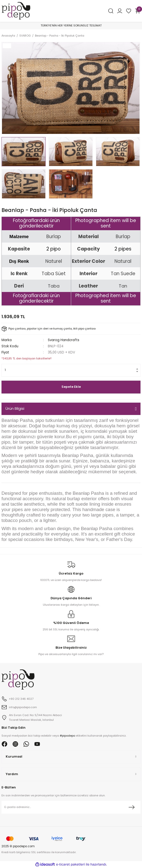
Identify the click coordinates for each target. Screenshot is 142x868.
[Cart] (138, 11)
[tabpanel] (71, 88)
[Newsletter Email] (71, 807)
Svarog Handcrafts (64, 340)
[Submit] (132, 807)
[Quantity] (71, 370)
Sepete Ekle (71, 387)
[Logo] (16, 10)
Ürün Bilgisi (15, 408)
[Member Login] (120, 11)
